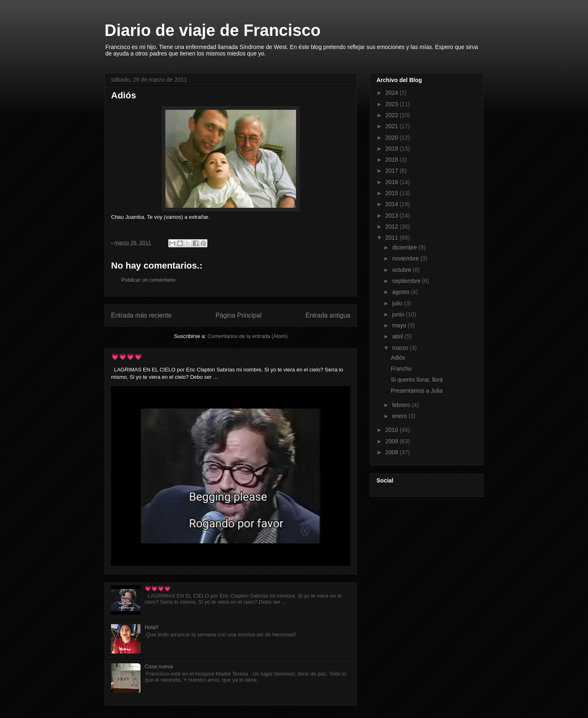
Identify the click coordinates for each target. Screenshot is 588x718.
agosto (401, 292)
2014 (393, 204)
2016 (393, 182)
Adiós (398, 358)
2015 (393, 193)
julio (398, 303)
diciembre (405, 247)
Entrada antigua (328, 315)
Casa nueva (159, 666)
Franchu (401, 369)
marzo (401, 348)
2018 (393, 160)
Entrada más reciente (141, 315)
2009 (393, 441)
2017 (393, 171)
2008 (393, 452)
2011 (393, 238)
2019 (393, 149)
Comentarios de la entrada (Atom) (247, 336)
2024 (393, 93)
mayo (400, 325)
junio (399, 314)
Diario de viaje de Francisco (213, 30)
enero (400, 416)
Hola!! (151, 627)
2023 (393, 104)
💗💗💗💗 (127, 357)
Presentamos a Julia (417, 391)
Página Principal (239, 315)
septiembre (407, 281)
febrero (402, 405)
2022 (393, 115)
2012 (393, 227)
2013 (393, 216)
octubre (402, 270)
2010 (393, 430)
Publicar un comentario (148, 280)
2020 (393, 138)
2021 (393, 126)
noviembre (406, 258)
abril (398, 336)
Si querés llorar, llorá (417, 380)
